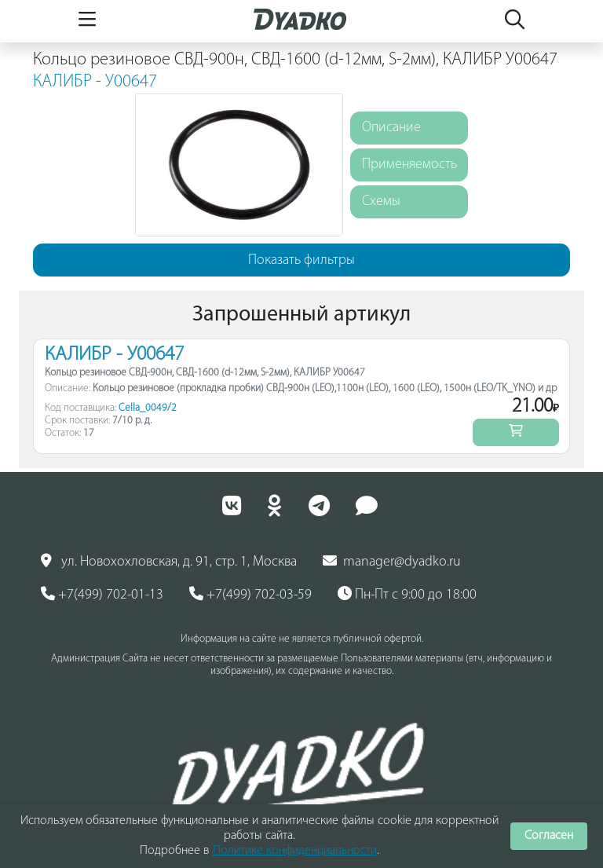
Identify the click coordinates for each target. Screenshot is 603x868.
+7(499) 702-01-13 (102, 595)
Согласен (549, 836)
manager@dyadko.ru (392, 562)
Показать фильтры (301, 260)
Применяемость (409, 165)
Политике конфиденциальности (295, 851)
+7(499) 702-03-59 (250, 595)
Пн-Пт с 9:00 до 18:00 (407, 595)
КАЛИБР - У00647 (95, 82)
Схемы (381, 201)
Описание (391, 128)
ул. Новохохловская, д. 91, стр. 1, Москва (169, 562)
